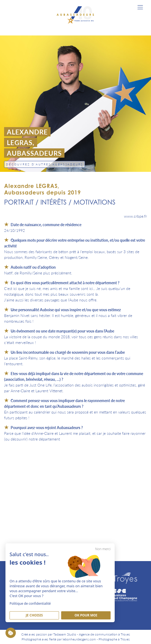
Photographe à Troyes (114, 639)
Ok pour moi (86, 615)
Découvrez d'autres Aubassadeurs (45, 164)
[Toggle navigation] (140, 7)
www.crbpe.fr (135, 216)
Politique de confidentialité (30, 603)
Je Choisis (34, 615)
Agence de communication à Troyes (104, 634)
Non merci (103, 549)
